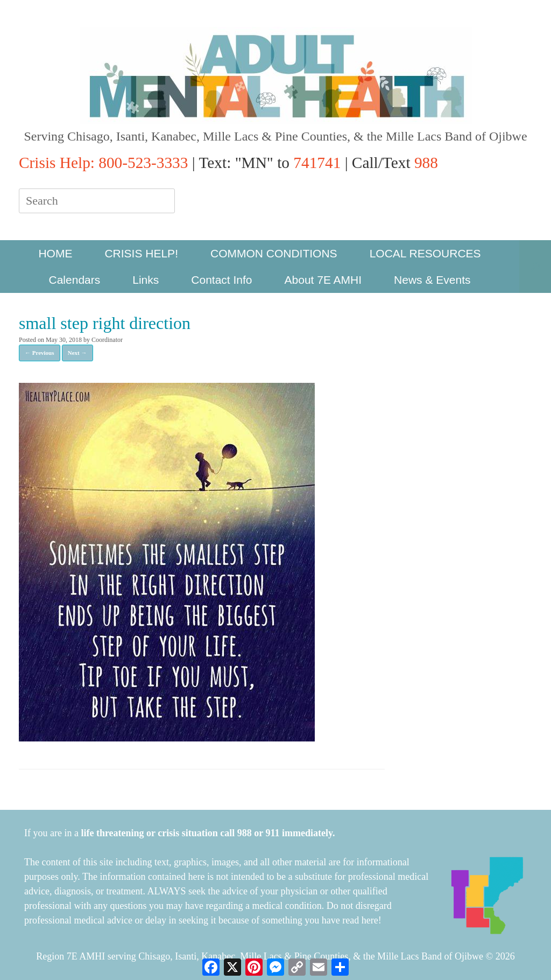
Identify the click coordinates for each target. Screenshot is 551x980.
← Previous (40, 353)
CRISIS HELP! (141, 253)
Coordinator (107, 340)
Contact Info (221, 280)
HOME (55, 253)
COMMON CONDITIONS (274, 253)
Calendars (75, 280)
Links (146, 280)
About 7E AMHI (323, 280)
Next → (77, 353)
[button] (535, 267)
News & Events (432, 280)
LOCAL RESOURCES (425, 253)
